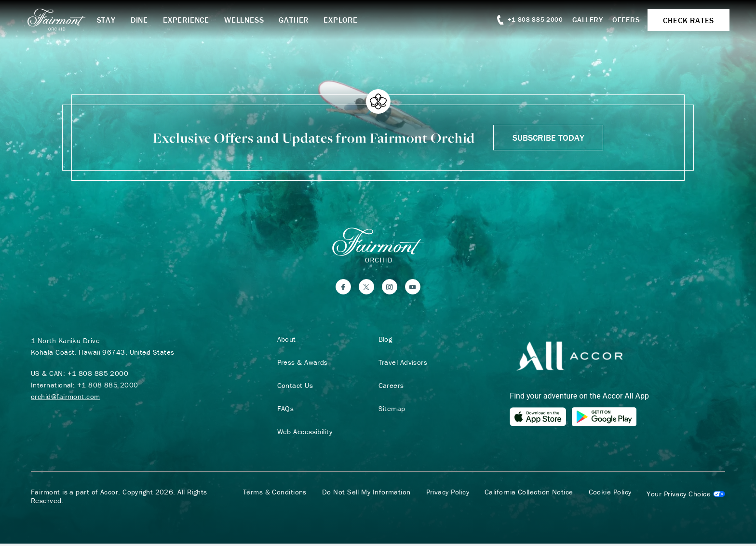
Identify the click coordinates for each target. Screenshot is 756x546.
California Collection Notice (529, 494)
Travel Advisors (401, 364)
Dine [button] (146, 20)
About (285, 341)
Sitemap (390, 411)
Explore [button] (347, 20)
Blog (384, 341)
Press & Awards (301, 364)
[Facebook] (343, 289)
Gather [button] (300, 20)
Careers (389, 387)
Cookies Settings (686, 496)
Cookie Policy (610, 494)
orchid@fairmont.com (66, 398)
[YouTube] (413, 289)
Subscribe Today (548, 138)
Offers (622, 20)
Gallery (583, 20)
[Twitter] (366, 289)
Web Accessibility (303, 434)
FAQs (284, 411)
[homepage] (67, 20)
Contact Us (293, 387)
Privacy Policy (448, 494)
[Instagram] (390, 289)
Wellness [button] (251, 20)
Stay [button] (113, 20)
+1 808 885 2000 (98, 375)
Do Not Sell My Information (366, 494)
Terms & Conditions (275, 494)
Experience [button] (193, 20)
